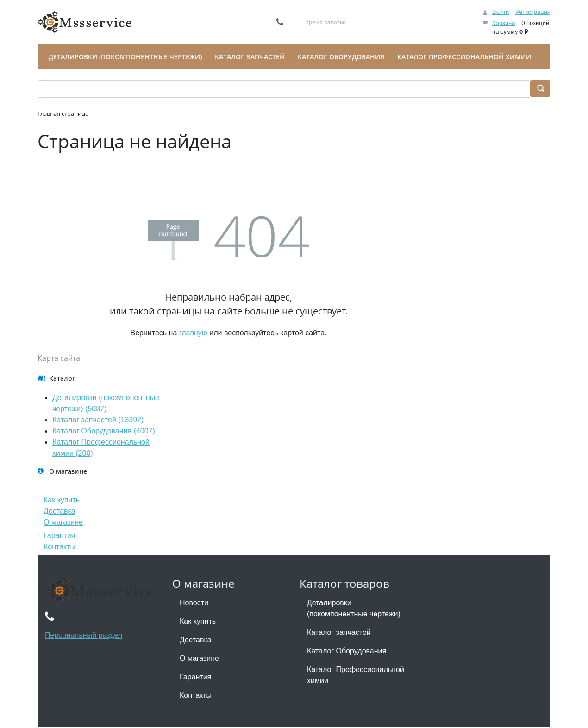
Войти (500, 12)
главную (193, 333)
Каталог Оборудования (347, 651)
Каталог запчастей (339, 632)
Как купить (62, 500)
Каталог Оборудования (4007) (104, 431)
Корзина (504, 23)
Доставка (59, 511)
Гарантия (59, 536)
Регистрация (533, 12)
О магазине (63, 522)
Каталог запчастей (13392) (98, 420)
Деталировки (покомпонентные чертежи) (354, 608)
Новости (194, 603)
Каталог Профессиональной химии (356, 675)
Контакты (59, 547)
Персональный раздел (84, 635)
